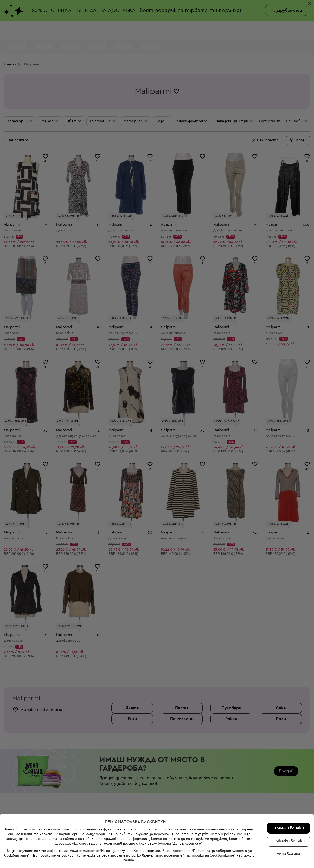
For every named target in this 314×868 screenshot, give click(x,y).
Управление (289, 831)
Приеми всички (289, 805)
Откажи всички (289, 818)
